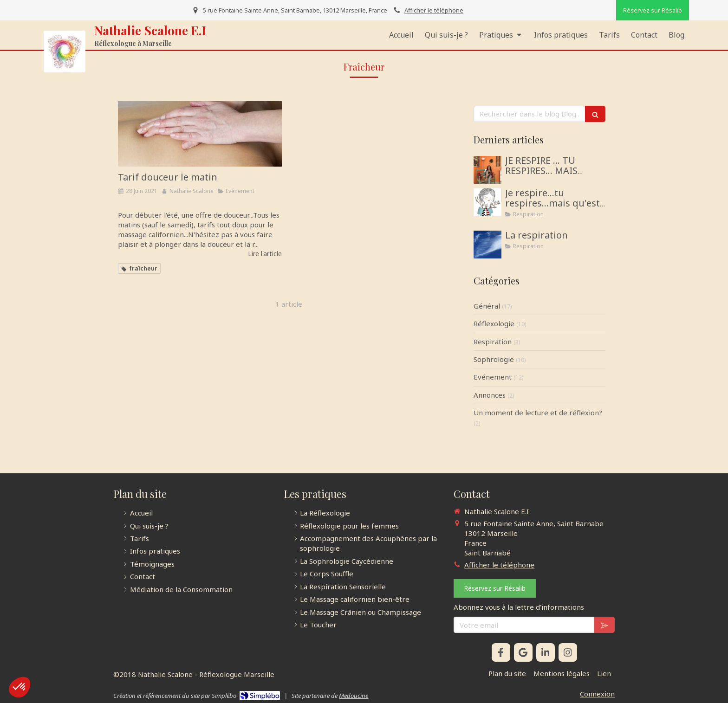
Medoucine (354, 696)
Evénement (493, 377)
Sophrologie (494, 359)
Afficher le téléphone (434, 10)
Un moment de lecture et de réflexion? (538, 413)
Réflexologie (494, 323)
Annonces (490, 395)
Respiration (493, 342)
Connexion (597, 694)
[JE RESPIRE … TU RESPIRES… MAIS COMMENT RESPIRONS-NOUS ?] (487, 170)
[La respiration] (487, 245)
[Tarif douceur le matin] (200, 134)
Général (487, 306)
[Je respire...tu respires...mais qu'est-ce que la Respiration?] (487, 202)
